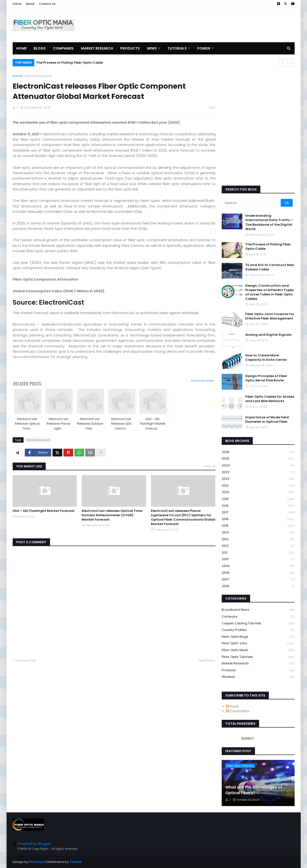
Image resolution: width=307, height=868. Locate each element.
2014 (258, 533)
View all (210, 466)
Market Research (39, 76)
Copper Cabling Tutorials (258, 623)
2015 (258, 526)
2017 (258, 512)
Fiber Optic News (258, 650)
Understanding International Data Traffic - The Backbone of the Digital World (269, 222)
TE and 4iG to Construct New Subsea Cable (270, 267)
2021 (258, 486)
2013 (258, 539)
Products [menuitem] (130, 48)
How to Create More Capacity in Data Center (266, 358)
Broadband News (258, 610)
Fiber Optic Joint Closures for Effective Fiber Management (270, 316)
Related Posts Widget (203, 381)
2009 (258, 566)
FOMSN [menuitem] (204, 48)
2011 (258, 553)
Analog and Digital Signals (268, 335)
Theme (75, 862)
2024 (258, 466)
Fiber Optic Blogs (258, 637)
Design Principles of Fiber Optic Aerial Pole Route (266, 378)
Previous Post (26, 660)
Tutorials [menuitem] (177, 48)
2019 (258, 499)
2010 (258, 559)
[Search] (252, 203)
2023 (258, 472)
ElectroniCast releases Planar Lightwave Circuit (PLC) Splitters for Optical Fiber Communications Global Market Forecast (183, 518)
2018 (258, 506)
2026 (258, 452)
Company (258, 617)
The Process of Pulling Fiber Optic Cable (70, 63)
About (30, 4)
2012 (258, 546)
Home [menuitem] (21, 48)
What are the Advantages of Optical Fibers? (254, 790)
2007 (258, 580)
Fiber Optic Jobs (258, 643)
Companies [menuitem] (63, 48)
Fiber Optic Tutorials (258, 657)
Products (258, 670)
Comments (238, 711)
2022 (258, 479)
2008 (258, 573)
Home (17, 4)
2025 (258, 459)
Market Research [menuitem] (97, 48)
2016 (258, 519)
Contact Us (47, 4)
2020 (258, 492)
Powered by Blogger (32, 844)
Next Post (206, 660)
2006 (258, 586)
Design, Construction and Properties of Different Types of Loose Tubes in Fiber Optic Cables (269, 292)
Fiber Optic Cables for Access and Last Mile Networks (270, 399)
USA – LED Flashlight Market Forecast (44, 511)
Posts (232, 706)
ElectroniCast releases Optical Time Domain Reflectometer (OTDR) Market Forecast (112, 515)
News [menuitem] (152, 48)
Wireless (258, 677)
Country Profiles (258, 630)
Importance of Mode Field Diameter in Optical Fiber (267, 420)
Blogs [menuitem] (40, 48)
